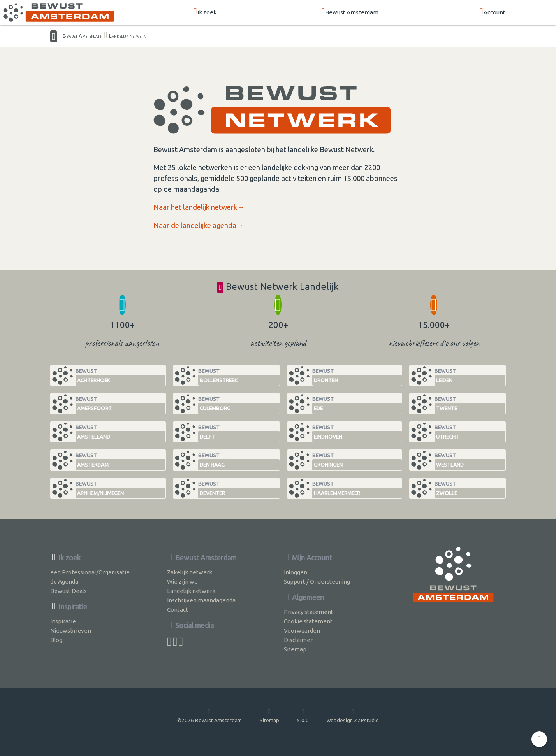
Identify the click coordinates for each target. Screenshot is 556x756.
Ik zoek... (207, 12)
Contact (178, 610)
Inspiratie (63, 621)
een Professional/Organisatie (90, 572)
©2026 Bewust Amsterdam (209, 716)
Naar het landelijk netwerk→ (199, 207)
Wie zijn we (182, 581)
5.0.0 (303, 716)
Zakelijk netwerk (190, 572)
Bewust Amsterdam (350, 12)
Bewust (121, 377)
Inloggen (296, 572)
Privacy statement (309, 612)
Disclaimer (298, 640)
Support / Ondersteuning (317, 581)
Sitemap (295, 649)
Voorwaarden (302, 631)
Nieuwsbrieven (71, 631)
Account (493, 12)
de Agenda (64, 581)
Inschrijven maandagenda (201, 600)
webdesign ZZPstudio (353, 716)
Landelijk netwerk (127, 36)
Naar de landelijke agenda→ (199, 225)
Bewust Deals (69, 591)
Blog (56, 640)
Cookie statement (308, 621)
